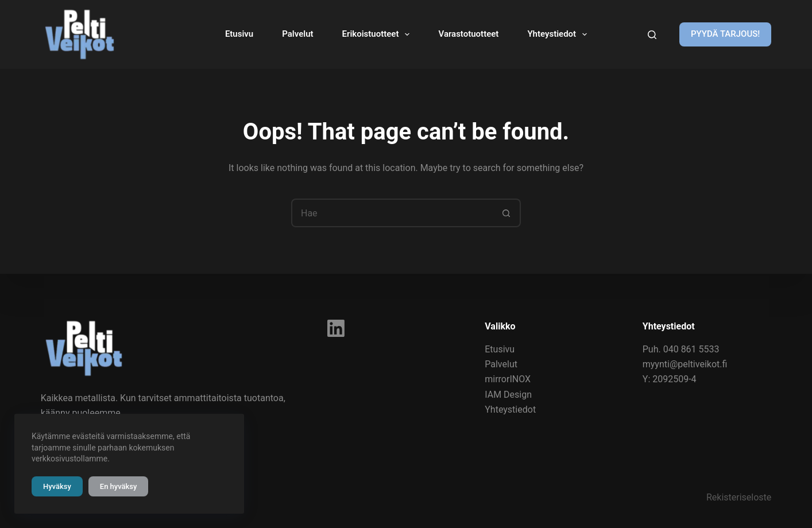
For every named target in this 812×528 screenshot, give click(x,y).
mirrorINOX (508, 379)
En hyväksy (119, 486)
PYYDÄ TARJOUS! (725, 34)
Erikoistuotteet (378, 34)
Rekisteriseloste (739, 497)
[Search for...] (392, 213)
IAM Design (508, 395)
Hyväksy (57, 486)
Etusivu (239, 34)
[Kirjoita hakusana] (652, 35)
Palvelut (297, 34)
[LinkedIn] (336, 328)
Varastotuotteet (468, 34)
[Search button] (506, 213)
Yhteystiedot (559, 34)
